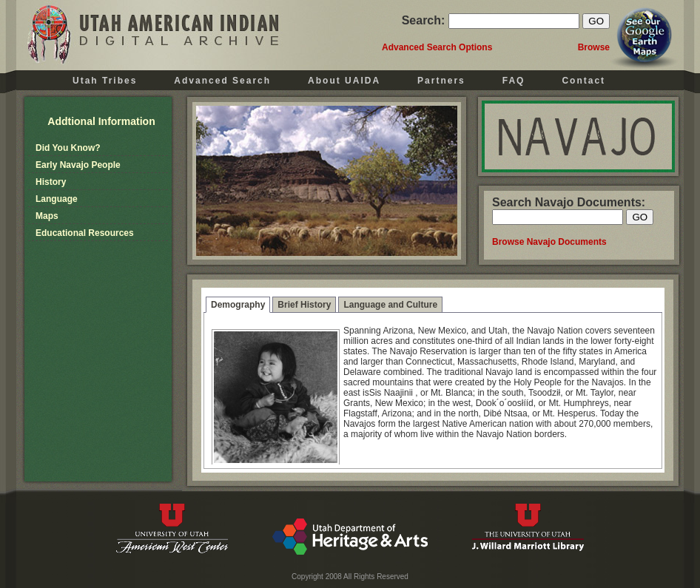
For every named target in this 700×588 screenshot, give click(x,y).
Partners (441, 81)
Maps (47, 216)
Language (57, 199)
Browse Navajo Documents (549, 242)
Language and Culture (390, 305)
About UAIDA (344, 81)
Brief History (304, 305)
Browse (594, 47)
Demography (238, 305)
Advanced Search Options (437, 47)
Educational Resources (85, 233)
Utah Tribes (105, 81)
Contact (583, 81)
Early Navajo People (78, 165)
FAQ (514, 81)
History (51, 182)
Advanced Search (222, 81)
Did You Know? (68, 148)
